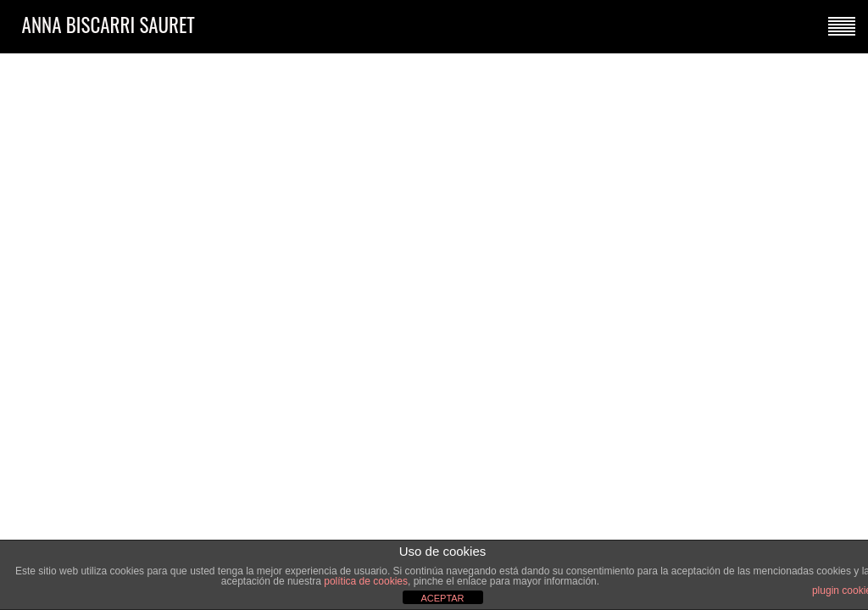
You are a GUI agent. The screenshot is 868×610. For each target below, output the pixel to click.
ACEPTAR (442, 598)
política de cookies (366, 581)
